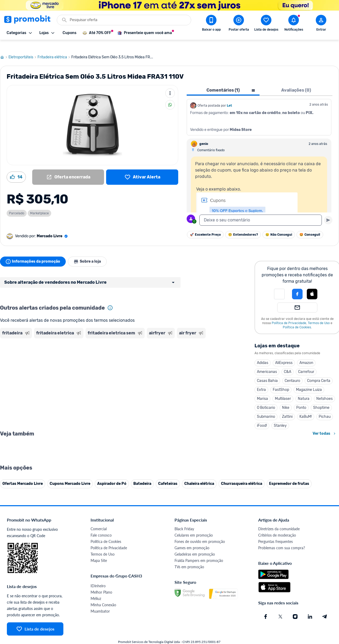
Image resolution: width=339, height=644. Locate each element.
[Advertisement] (101, 352)
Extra (261, 381)
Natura (304, 390)
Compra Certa (319, 372)
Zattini (287, 408)
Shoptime (321, 399)
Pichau (325, 408)
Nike (286, 399)
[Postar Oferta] (239, 24)
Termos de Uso (319, 314)
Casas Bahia (267, 372)
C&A (288, 363)
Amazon (306, 354)
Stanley (280, 417)
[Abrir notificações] (294, 24)
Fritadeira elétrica (54, 48)
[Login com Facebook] (297, 285)
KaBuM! (306, 408)
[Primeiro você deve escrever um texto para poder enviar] (328, 211)
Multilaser (283, 390)
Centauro (292, 372)
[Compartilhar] (170, 96)
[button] (279, 285)
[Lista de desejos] (142, 168)
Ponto (301, 399)
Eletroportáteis (23, 48)
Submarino (266, 408)
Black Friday (184, 636)
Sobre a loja (90, 253)
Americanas (267, 363)
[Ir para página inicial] (4, 48)
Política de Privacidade (289, 314)
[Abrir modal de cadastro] (321, 24)
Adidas (263, 354)
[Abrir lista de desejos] (266, 24)
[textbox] (261, 211)
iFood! (262, 417)
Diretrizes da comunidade (279, 636)
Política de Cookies (297, 318)
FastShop (281, 381)
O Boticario (266, 399)
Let (229, 97)
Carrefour (306, 363)
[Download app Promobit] (211, 24)
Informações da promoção (34, 253)
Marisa (262, 390)
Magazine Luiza (309, 381)
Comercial (99, 636)
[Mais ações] (170, 84)
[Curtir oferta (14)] (16, 168)
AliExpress (284, 354)
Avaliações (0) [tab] (296, 81)
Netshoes (324, 390)
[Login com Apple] (312, 285)
